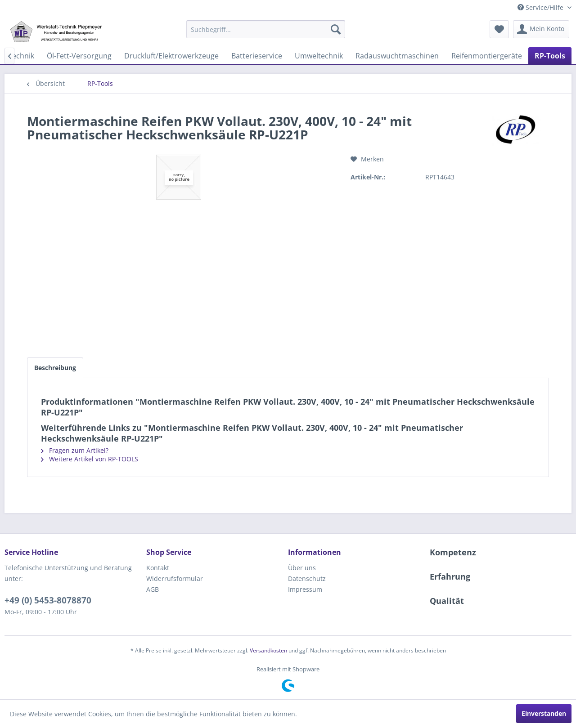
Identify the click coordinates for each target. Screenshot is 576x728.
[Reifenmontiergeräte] (487, 56)
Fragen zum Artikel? (75, 450)
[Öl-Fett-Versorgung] (79, 56)
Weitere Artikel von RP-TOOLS (90, 459)
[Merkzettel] (499, 29)
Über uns (302, 568)
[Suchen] (336, 29)
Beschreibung (55, 368)
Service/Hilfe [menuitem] (541, 7)
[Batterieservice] (257, 56)
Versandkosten (268, 650)
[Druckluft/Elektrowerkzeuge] (171, 56)
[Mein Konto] (541, 29)
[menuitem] (266, 29)
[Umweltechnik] (319, 56)
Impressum (305, 589)
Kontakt (158, 568)
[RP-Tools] (550, 56)
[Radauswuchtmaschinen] (397, 56)
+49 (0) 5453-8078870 (48, 600)
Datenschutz (307, 578)
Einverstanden (544, 713)
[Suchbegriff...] (266, 29)
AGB (153, 589)
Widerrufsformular (175, 578)
